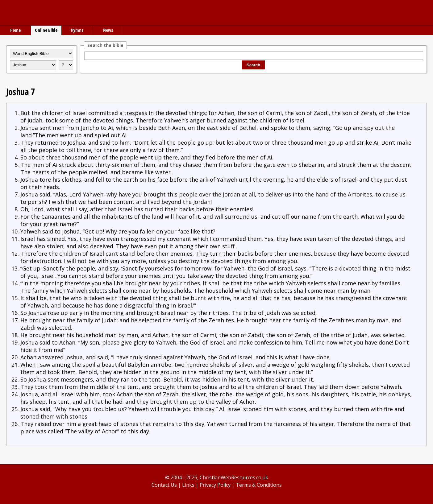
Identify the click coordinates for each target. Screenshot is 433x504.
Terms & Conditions (259, 485)
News (108, 30)
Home (15, 30)
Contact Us (164, 485)
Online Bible (46, 30)
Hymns (77, 30)
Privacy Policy (215, 485)
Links (188, 485)
